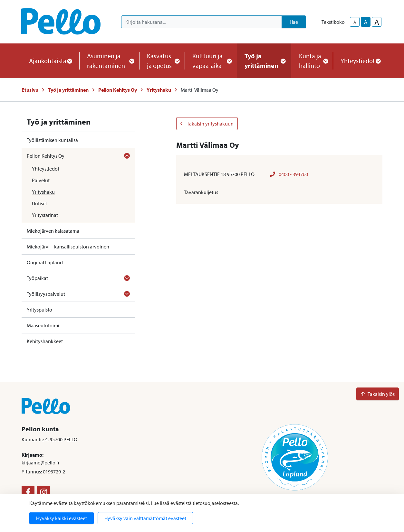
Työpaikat (37, 278)
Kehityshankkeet (45, 341)
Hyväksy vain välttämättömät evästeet (145, 518)
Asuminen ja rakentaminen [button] (109, 61)
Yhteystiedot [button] (360, 61)
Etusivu (30, 90)
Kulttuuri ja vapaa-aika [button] (211, 61)
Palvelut (41, 180)
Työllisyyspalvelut (46, 294)
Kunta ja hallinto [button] (312, 61)
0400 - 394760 (289, 174)
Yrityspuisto (39, 310)
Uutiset (39, 203)
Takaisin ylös (378, 394)
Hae (294, 22)
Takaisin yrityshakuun (207, 124)
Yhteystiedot (46, 169)
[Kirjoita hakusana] (202, 22)
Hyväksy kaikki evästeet (62, 518)
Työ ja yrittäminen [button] (264, 61)
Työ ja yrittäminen (68, 90)
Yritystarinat (45, 215)
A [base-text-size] (366, 22)
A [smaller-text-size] (355, 22)
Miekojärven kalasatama (53, 231)
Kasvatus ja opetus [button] (162, 61)
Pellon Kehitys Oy (118, 90)
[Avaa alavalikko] (127, 156)
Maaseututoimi (43, 325)
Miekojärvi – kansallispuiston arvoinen (68, 247)
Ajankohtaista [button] (50, 61)
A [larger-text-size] (377, 22)
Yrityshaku (159, 90)
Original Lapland (45, 262)
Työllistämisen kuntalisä (52, 140)
